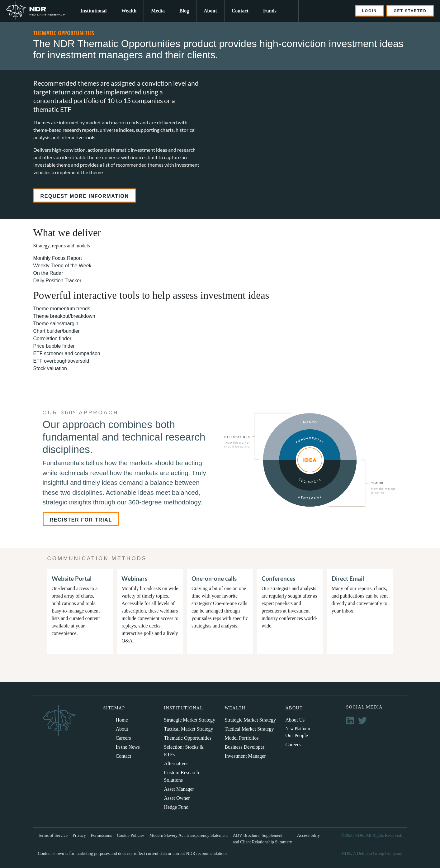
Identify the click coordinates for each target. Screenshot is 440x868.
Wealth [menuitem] (129, 11)
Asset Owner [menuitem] (177, 798)
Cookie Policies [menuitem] (130, 835)
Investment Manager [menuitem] (245, 756)
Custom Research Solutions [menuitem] (182, 776)
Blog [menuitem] (184, 11)
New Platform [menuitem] (298, 729)
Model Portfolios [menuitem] (242, 738)
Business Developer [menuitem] (245, 747)
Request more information (85, 196)
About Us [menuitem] (295, 720)
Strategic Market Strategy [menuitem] (190, 720)
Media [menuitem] (158, 11)
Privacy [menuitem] (79, 835)
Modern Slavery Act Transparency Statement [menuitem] (189, 835)
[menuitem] (291, 11)
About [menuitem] (210, 11)
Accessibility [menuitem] (308, 835)
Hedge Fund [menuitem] (176, 807)
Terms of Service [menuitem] (53, 835)
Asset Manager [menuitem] (179, 789)
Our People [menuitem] (297, 735)
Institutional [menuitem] (93, 11)
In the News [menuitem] (128, 747)
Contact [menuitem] (240, 11)
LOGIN (369, 11)
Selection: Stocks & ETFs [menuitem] (184, 751)
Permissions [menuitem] (102, 835)
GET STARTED (410, 11)
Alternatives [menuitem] (176, 763)
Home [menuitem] (122, 720)
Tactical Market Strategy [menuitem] (189, 729)
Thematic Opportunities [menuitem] (188, 738)
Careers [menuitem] (123, 738)
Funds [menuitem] (270, 11)
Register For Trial (81, 520)
